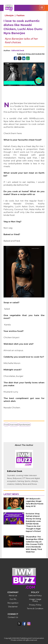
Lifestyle (9, 16)
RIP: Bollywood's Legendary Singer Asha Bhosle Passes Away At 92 (35, 502)
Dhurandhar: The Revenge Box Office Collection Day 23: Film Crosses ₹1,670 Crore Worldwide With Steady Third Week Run (34, 544)
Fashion (21, 16)
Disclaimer (13, 607)
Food (6, 425)
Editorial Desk (18, 51)
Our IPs (13, 599)
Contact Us (13, 617)
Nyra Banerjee (25, 425)
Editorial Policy (35, 595)
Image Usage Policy (35, 600)
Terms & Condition (35, 609)
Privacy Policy (35, 605)
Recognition (13, 603)
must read (14, 425)
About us (13, 595)
